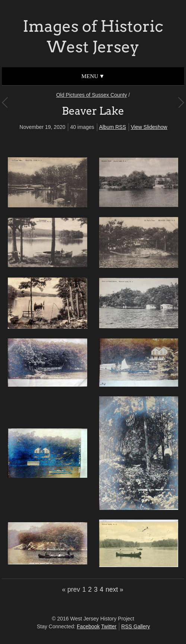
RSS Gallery (135, 626)
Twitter (109, 626)
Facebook (88, 626)
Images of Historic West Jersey (93, 36)
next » (114, 589)
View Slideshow (149, 127)
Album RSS (113, 127)
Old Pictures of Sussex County (92, 95)
